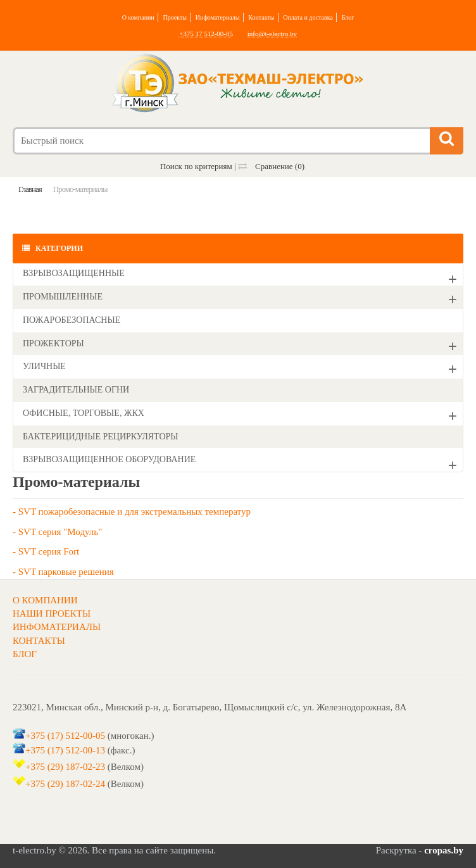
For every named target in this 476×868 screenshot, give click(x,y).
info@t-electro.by (272, 34)
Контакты (261, 17)
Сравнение (271, 166)
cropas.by (444, 850)
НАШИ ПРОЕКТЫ (52, 613)
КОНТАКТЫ (39, 641)
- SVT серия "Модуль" (57, 532)
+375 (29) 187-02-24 (65, 784)
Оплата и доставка (308, 17)
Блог (348, 17)
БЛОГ (25, 654)
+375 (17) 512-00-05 (65, 736)
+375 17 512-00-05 (206, 34)
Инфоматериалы (218, 17)
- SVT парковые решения (63, 572)
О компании (138, 17)
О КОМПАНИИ (45, 600)
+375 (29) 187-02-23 (65, 767)
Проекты (175, 17)
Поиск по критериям (196, 166)
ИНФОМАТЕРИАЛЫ (57, 627)
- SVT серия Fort (46, 551)
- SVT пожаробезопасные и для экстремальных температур (132, 512)
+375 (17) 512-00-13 (65, 750)
